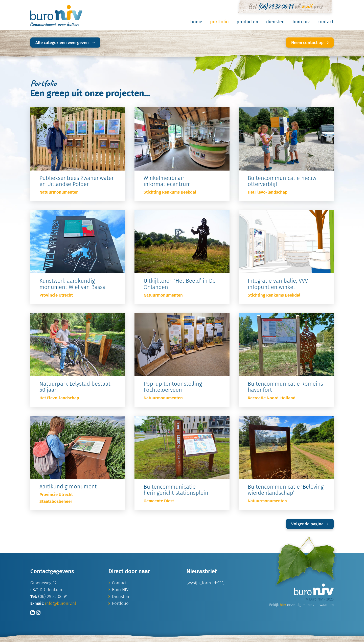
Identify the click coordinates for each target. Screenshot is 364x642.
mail (306, 6)
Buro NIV (301, 22)
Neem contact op (310, 43)
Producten (247, 22)
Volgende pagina (310, 524)
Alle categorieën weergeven (65, 43)
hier (283, 605)
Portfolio (219, 22)
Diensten (275, 22)
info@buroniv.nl (61, 603)
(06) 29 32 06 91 (275, 6)
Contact (326, 22)
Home (196, 22)
